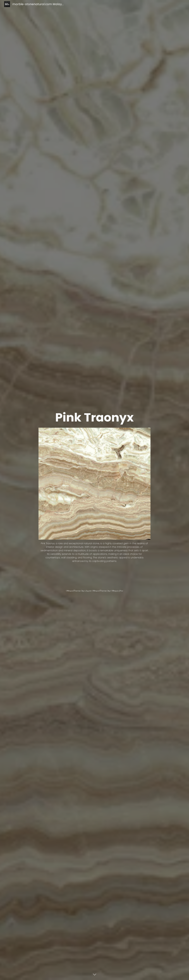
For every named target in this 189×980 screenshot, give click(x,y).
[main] (95, 417)
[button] (95, 975)
